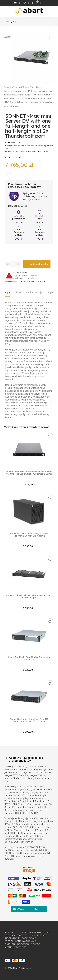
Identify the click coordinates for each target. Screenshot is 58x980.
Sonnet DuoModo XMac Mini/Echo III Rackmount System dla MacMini (29, 535)
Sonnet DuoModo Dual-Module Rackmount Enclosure (29, 658)
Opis (8, 292)
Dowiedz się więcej (18, 206)
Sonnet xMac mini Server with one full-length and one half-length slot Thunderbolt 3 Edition (29, 473)
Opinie (52, 292)
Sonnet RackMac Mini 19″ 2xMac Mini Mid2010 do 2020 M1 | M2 (29, 597)
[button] (14, 58)
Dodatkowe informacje (29, 292)
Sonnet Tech (19, 152)
